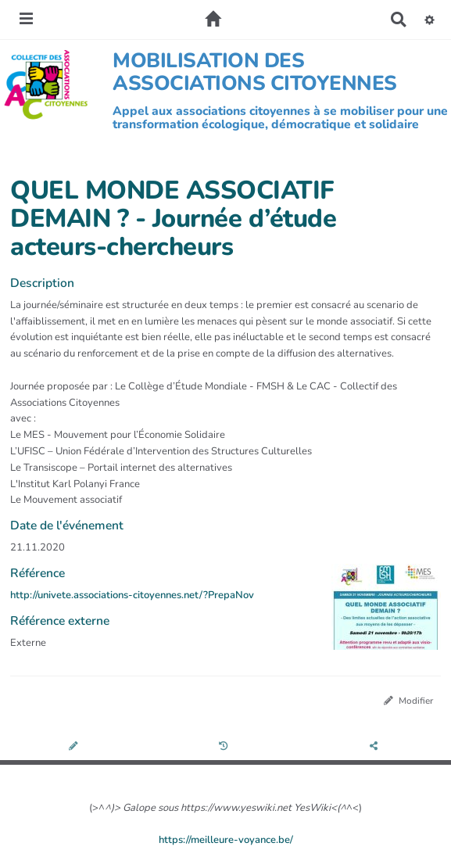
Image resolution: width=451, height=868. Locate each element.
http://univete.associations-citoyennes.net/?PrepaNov (132, 595)
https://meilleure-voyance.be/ (226, 840)
